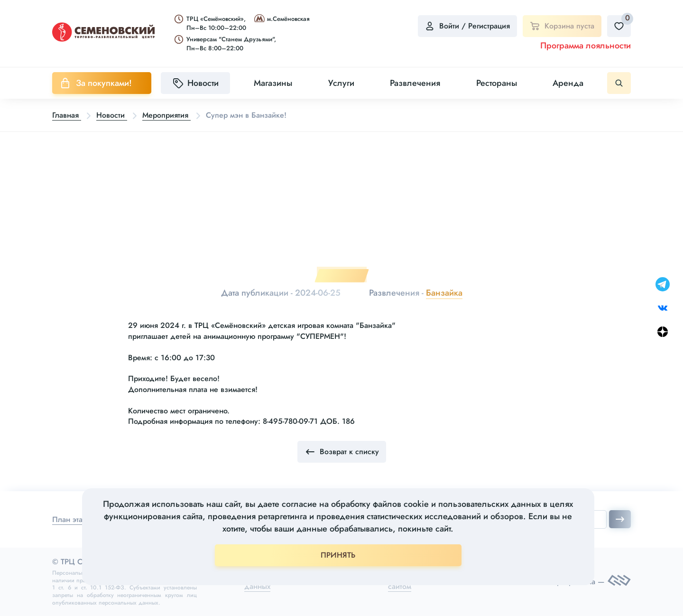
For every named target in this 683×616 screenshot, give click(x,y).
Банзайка (444, 293)
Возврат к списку (342, 452)
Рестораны (497, 83)
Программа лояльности (586, 46)
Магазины (273, 83)
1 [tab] (342, 276)
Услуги (341, 83)
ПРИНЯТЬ (338, 555)
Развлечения (415, 83)
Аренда (568, 83)
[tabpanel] (341, 203)
